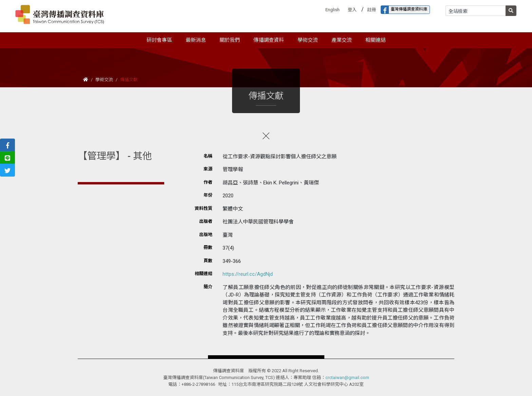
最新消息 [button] (196, 40)
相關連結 (376, 40)
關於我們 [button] (230, 40)
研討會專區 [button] (159, 40)
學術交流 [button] (308, 40)
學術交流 (104, 80)
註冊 (372, 10)
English (332, 10)
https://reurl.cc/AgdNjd (248, 274)
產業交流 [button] (342, 40)
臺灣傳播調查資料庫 (404, 10)
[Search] (476, 11)
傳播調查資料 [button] (269, 40)
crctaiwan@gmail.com (347, 377)
